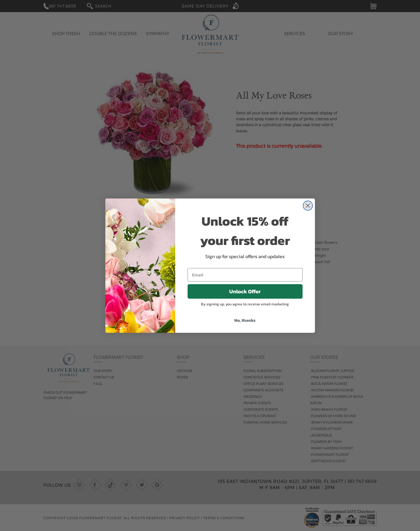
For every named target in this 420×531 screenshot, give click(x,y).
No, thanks (245, 320)
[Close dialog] (308, 206)
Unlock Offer (245, 291)
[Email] (245, 275)
